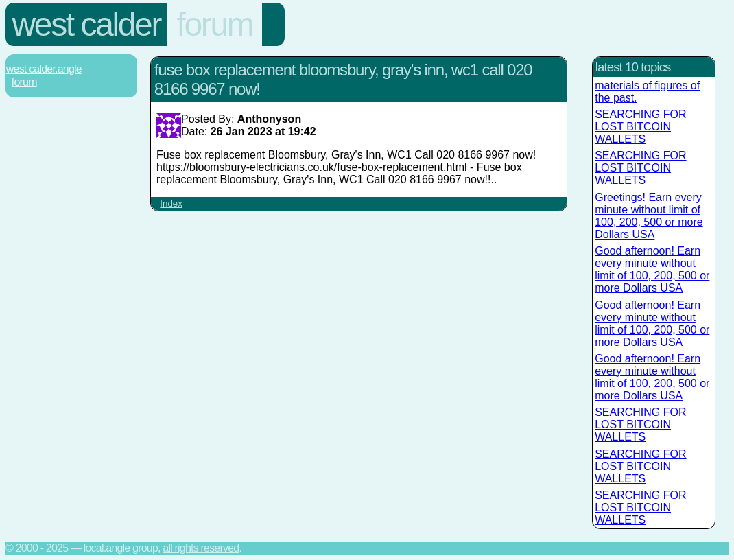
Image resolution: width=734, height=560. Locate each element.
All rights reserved (201, 548)
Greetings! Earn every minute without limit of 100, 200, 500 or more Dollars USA (649, 216)
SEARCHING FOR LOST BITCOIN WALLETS (640, 127)
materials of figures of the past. (647, 92)
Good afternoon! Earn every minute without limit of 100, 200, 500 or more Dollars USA (652, 269)
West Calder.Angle (44, 69)
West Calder (86, 24)
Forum (215, 24)
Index (171, 203)
